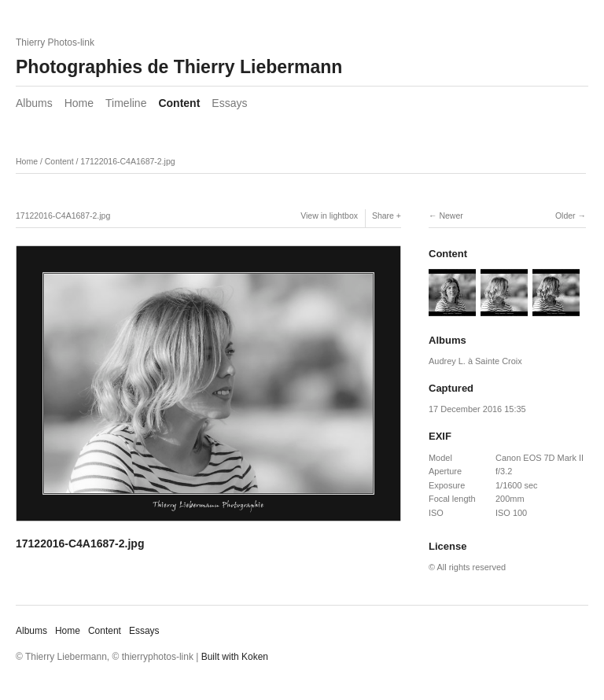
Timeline (126, 103)
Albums (34, 103)
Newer (451, 216)
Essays (229, 103)
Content (179, 103)
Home (79, 103)
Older (565, 216)
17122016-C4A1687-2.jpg (127, 161)
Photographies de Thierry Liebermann (179, 67)
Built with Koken (235, 657)
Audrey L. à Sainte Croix (475, 361)
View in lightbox (329, 216)
